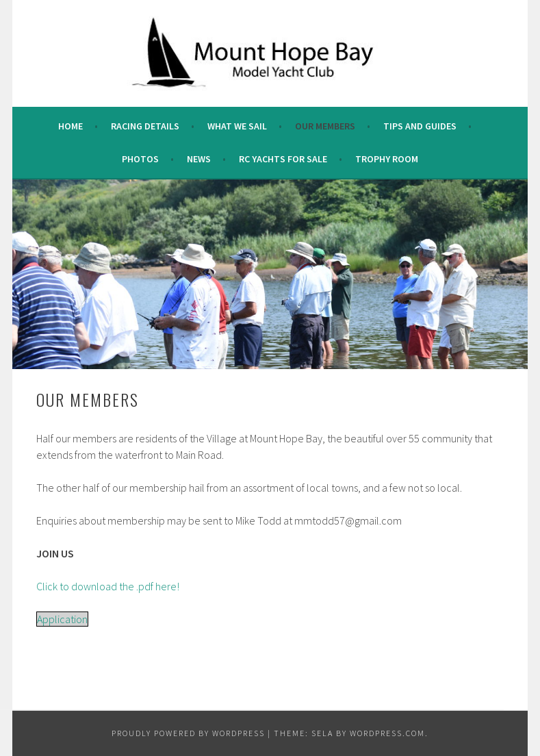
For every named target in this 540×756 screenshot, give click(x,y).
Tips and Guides (420, 126)
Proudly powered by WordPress (188, 733)
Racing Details (145, 126)
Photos (140, 159)
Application (62, 619)
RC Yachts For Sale (283, 159)
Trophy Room (387, 159)
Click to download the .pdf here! (108, 586)
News (199, 159)
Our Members (325, 126)
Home (70, 126)
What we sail (237, 126)
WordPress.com (387, 733)
